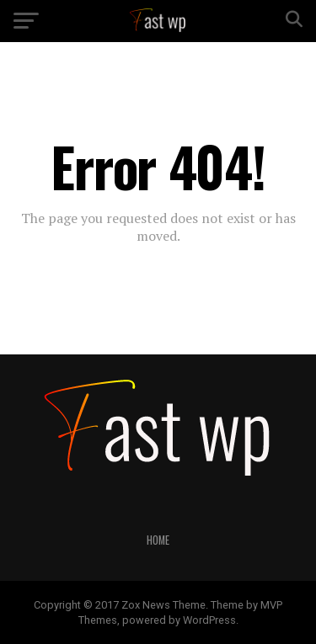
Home (158, 540)
